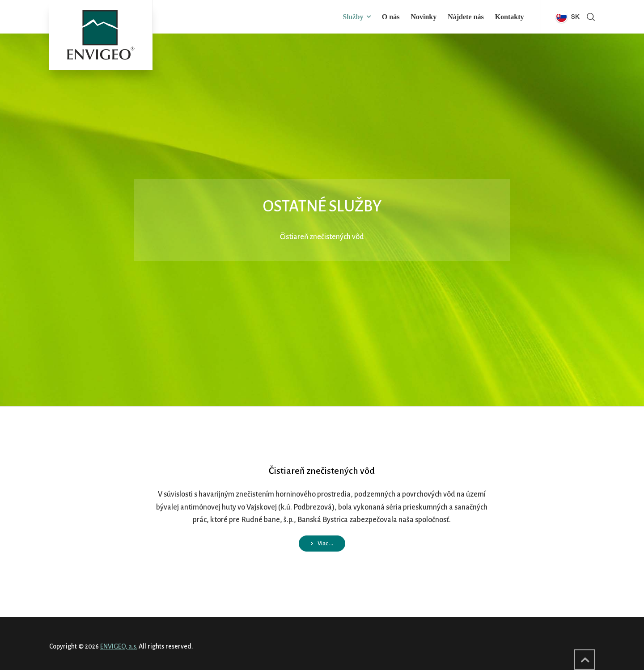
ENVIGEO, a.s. (119, 646)
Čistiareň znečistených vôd (322, 471)
